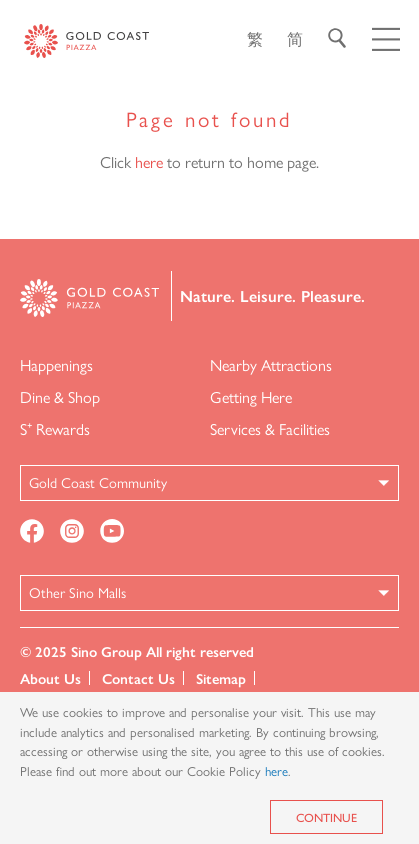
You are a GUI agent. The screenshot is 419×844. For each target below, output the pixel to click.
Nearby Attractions (271, 364)
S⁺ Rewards (55, 428)
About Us (50, 678)
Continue (326, 817)
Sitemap (221, 678)
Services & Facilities (270, 428)
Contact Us (138, 678)
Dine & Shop (60, 396)
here (149, 161)
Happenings (56, 364)
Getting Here (251, 396)
